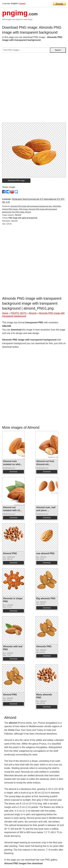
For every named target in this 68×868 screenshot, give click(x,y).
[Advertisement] (34, 89)
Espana (22, 3)
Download (13, 472)
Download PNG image (16, 181)
